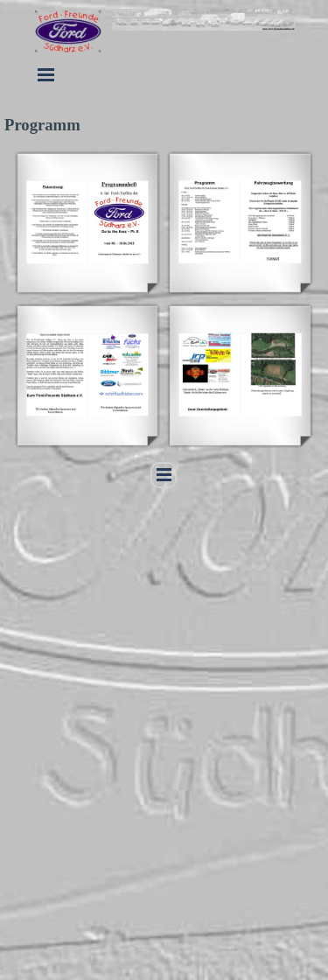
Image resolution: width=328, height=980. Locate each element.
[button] (87, 222)
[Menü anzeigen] (46, 74)
